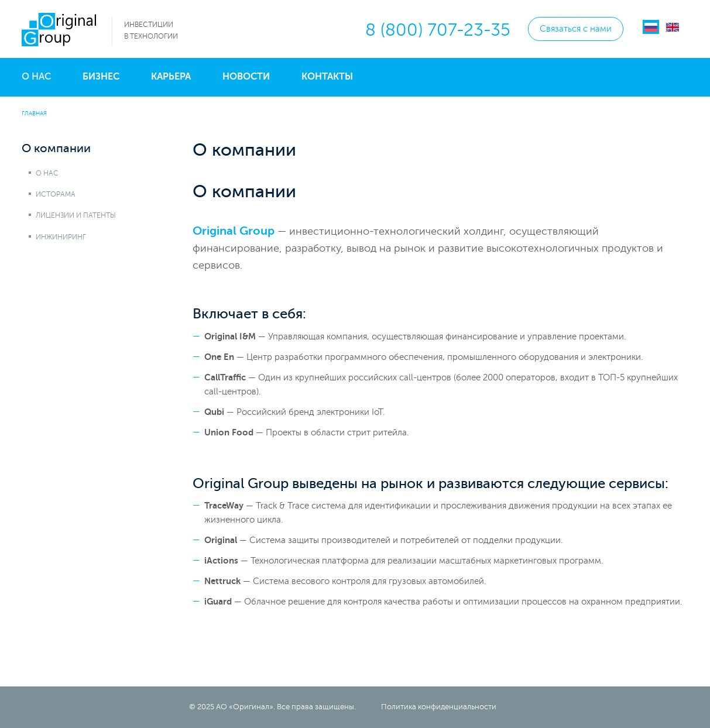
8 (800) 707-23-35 (438, 30)
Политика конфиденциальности (439, 707)
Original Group (234, 231)
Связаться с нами (576, 29)
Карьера (171, 77)
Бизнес (101, 77)
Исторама (56, 194)
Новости (246, 77)
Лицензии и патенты (76, 215)
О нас (36, 77)
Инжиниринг (61, 237)
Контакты (327, 77)
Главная (34, 113)
